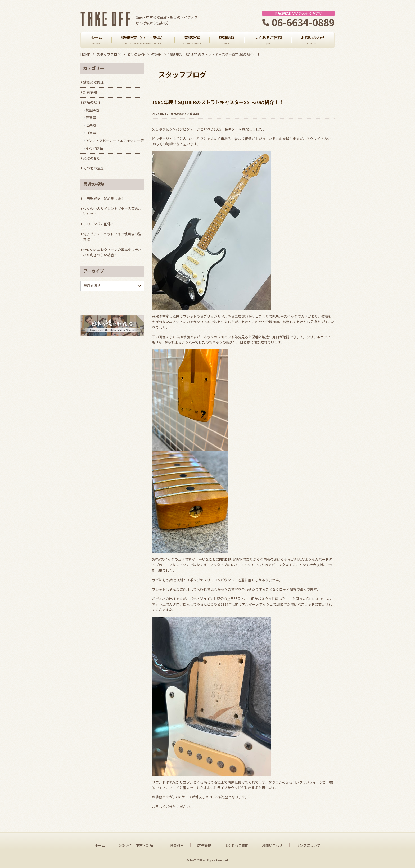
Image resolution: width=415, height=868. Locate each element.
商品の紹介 (136, 54)
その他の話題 (93, 168)
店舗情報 (204, 845)
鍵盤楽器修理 (93, 82)
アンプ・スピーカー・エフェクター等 (115, 140)
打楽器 (91, 133)
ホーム (100, 845)
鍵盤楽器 (93, 110)
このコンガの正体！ (99, 224)
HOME (85, 54)
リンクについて (308, 845)
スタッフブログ (109, 54)
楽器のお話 (92, 158)
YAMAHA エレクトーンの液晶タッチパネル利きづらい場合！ (112, 252)
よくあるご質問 (236, 845)
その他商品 (94, 148)
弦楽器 (156, 54)
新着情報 (90, 92)
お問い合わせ (272, 845)
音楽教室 (177, 845)
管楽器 (91, 118)
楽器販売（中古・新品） (137, 845)
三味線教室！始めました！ (104, 198)
